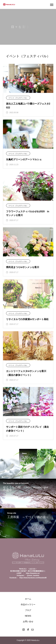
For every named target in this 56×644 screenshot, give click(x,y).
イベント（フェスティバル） (18, 98)
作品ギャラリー (28, 604)
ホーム (28, 599)
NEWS (28, 616)
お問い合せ (28, 621)
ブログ (28, 610)
